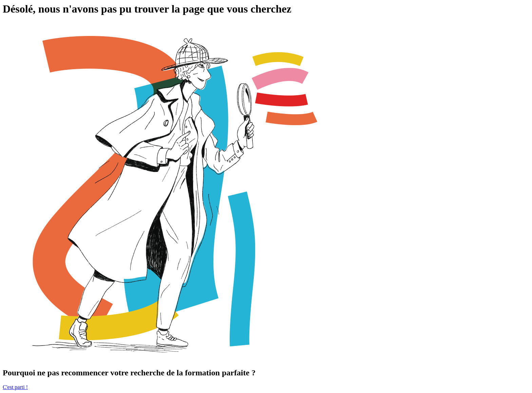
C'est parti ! (15, 387)
